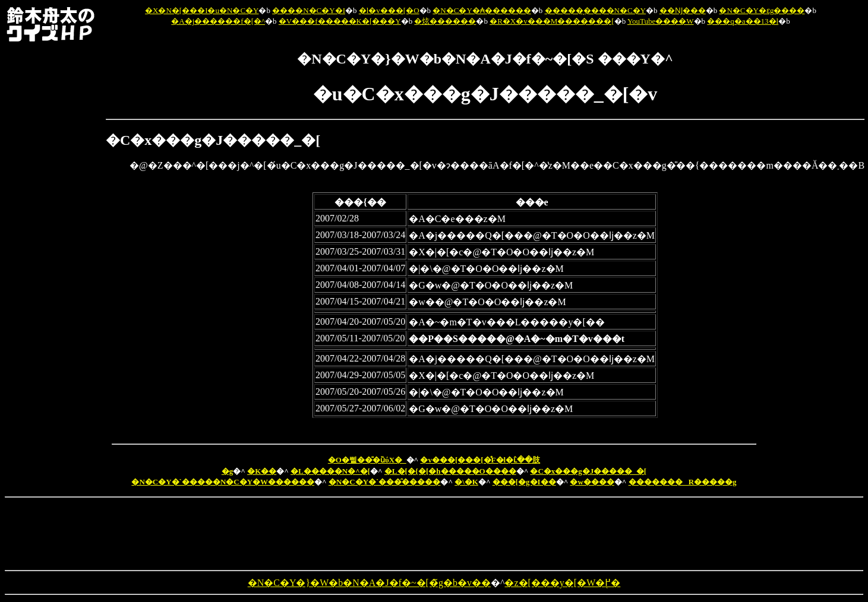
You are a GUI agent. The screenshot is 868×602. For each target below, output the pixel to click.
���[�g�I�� (524, 482)
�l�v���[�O (389, 10)
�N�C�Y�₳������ (482, 10)
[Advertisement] (54, 224)
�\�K (466, 482)
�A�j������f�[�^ (218, 21)
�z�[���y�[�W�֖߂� (562, 583)
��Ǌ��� (683, 10)
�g (228, 471)
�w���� (592, 482)
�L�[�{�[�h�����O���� (450, 471)
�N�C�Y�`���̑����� (385, 482)
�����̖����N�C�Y (595, 10)
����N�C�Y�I (309, 10)
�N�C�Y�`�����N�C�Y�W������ (223, 482)
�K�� (262, 471)
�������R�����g (683, 482)
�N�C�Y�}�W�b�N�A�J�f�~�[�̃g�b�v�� (369, 583)
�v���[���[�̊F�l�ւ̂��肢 (480, 460)
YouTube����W (661, 21)
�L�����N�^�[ (330, 471)
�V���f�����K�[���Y (340, 21)
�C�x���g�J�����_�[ (588, 471)
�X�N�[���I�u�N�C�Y (202, 10)
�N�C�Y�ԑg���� (762, 10)
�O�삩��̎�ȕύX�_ (367, 460)
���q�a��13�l (743, 21)
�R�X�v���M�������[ (552, 21)
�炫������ (445, 21)
